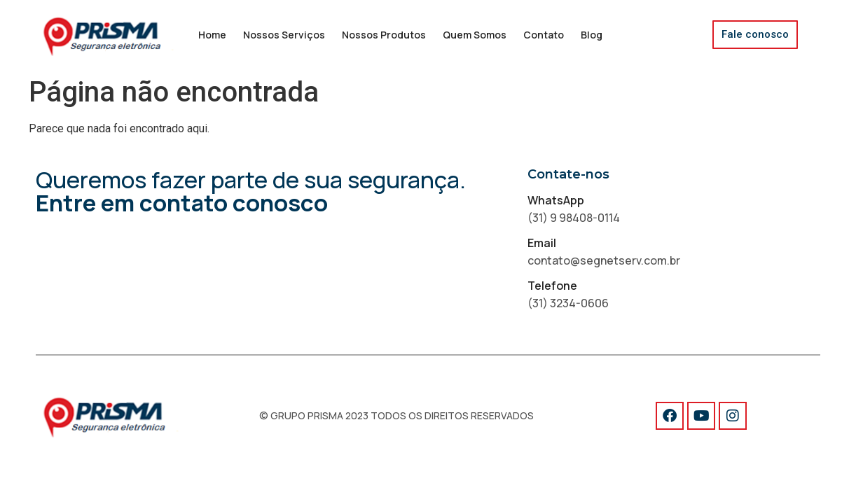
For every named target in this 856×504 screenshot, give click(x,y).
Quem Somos (475, 35)
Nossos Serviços (284, 35)
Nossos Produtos (384, 35)
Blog (592, 35)
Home (212, 35)
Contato (544, 35)
